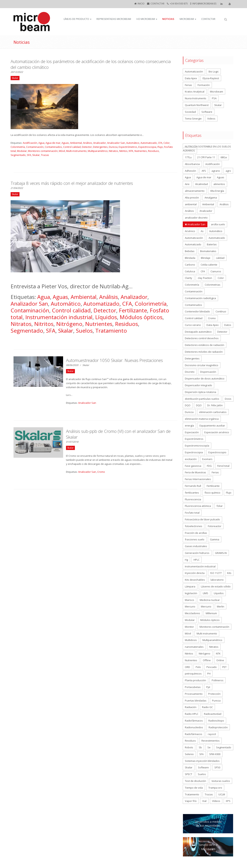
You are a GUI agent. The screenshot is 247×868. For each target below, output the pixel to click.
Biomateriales (208, 251)
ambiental (191, 204)
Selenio (189, 754)
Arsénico (190, 231)
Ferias (188, 85)
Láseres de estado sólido (216, 586)
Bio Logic (214, 71)
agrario (216, 171)
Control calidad (72, 147)
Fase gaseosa (193, 466)
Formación (204, 85)
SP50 (217, 767)
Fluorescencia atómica (198, 506)
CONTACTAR (157, 4)
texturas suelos (221, 781)
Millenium (211, 613)
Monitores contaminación (43, 151)
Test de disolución (195, 781)
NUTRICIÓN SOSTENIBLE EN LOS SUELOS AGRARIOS (207, 148)
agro (228, 171)
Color (167, 143)
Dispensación (208, 372)
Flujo (160, 147)
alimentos (219, 184)
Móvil (62, 151)
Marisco (189, 600)
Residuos (154, 151)
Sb (200, 747)
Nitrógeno (69, 324)
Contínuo (221, 311)
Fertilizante (133, 310)
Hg (186, 560)
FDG (209, 466)
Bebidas (190, 251)
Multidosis (191, 640)
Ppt (208, 687)
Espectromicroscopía (197, 446)
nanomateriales (194, 647)
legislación (191, 593)
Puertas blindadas (196, 701)
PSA (214, 98)
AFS (204, 171)
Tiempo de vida (194, 788)
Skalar (36, 155)
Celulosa (190, 271)
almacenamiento (195, 191)
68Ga (224, 157)
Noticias (168, 19)
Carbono (190, 265)
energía (189, 426)
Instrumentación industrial (59, 317)
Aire (187, 184)
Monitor (189, 627)
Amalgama (211, 198)
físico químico (212, 493)
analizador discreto (196, 218)
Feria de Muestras (195, 472)
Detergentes (100, 147)
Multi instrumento (76, 151)
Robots (189, 747)
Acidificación (30, 143)
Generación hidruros (197, 553)
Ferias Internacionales (198, 479)
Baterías (212, 244)
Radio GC (207, 707)
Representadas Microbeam (114, 19)
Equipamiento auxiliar (212, 426)
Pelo (198, 667)
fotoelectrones (194, 526)
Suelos (84, 331)
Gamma (215, 539)
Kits (229, 573)
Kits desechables (195, 580)
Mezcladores (192, 613)
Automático (133, 143)
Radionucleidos (194, 727)
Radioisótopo (216, 721)
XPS (228, 801)
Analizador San (116, 143)
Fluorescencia (193, 499)
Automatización (194, 71)
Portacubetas (193, 687)
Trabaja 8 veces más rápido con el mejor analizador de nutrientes (72, 183)
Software (207, 112)
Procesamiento (194, 694)
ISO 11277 (216, 573)
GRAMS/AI (221, 553)
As (202, 231)
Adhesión (190, 171)
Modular (22, 151)
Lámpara (190, 586)
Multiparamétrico (98, 151)
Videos (211, 119)
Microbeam (187, 19)
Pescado (212, 667)
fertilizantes (192, 493)
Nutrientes (141, 151)
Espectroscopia (147, 147)
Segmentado (18, 155)
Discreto (190, 372)
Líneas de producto (76, 19)
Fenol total (223, 466)
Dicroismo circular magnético (202, 365)
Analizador (100, 143)
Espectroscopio (217, 452)
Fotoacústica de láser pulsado (202, 519)
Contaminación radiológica (200, 298)
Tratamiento (111, 331)
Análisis (88, 143)
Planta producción (195, 680)
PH (209, 674)
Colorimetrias (213, 285)
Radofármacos (194, 734)
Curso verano (193, 325)
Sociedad (190, 112)
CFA (160, 143)
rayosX (212, 734)
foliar (220, 506)
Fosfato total (192, 513)
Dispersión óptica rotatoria (200, 392)
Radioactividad (213, 714)
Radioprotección (218, 727)
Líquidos (106, 317)
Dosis (228, 399)
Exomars (207, 459)
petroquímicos (193, 674)
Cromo (101, 472)
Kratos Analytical (195, 92)
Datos (228, 325)
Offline (207, 660)
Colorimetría (18, 147)
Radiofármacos (194, 721)
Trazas (45, 155)
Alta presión (192, 198)
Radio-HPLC (192, 714)
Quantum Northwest (197, 105)
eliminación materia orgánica (202, 419)
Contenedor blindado (197, 311)
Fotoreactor (215, 526)
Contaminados (53, 147)
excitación (191, 459)
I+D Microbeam (146, 19)
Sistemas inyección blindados (202, 761)
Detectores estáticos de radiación (205, 345)
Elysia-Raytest (211, 78)
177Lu (188, 157)
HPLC (197, 560)
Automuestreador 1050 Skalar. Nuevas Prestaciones (114, 360)
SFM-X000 (215, 754)
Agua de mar (53, 143)
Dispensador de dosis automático (205, 378)
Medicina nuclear (210, 600)
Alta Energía (217, 191)
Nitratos (113, 151)
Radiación (191, 707)
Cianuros (216, 271)
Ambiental (76, 143)
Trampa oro (215, 788)
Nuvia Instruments (196, 98)
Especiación (192, 432)
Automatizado (149, 143)
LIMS (206, 593)
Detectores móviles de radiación (204, 352)
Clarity (189, 278)
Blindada (190, 258)
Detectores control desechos (202, 338)
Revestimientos (211, 741)
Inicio (141, 4)
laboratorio (217, 580)
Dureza (113, 147)
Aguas (65, 143)
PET (224, 667)
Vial (204, 801)
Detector (87, 147)
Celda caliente (209, 265)
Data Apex (191, 78)
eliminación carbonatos (213, 412)
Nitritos (123, 151)
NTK (131, 151)
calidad (220, 258)
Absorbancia (192, 164)
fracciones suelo (195, 539)
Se (209, 747)
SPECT (189, 774)
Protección (214, 694)
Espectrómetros (128, 147)
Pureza (216, 701)
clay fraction (205, 278)
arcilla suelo (218, 224)
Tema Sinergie (193, 119)
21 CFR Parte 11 (206, 157)
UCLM (222, 794)
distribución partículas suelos (202, 399)
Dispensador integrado (198, 385)
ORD (187, 667)
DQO (188, 405)
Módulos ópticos (141, 317)
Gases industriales (196, 546)
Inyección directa (195, 573)
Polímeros (218, 680)
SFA (29, 155)
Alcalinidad (201, 184)
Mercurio (190, 606)
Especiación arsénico (217, 432)
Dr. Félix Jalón (215, 405)
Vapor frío (191, 801)
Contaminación (35, 147)
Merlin (221, 606)
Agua (41, 143)
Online (220, 660)
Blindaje (206, 258)
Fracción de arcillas (196, 533)
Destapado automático (198, 332)
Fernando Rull (193, 486)
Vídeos (216, 801)
